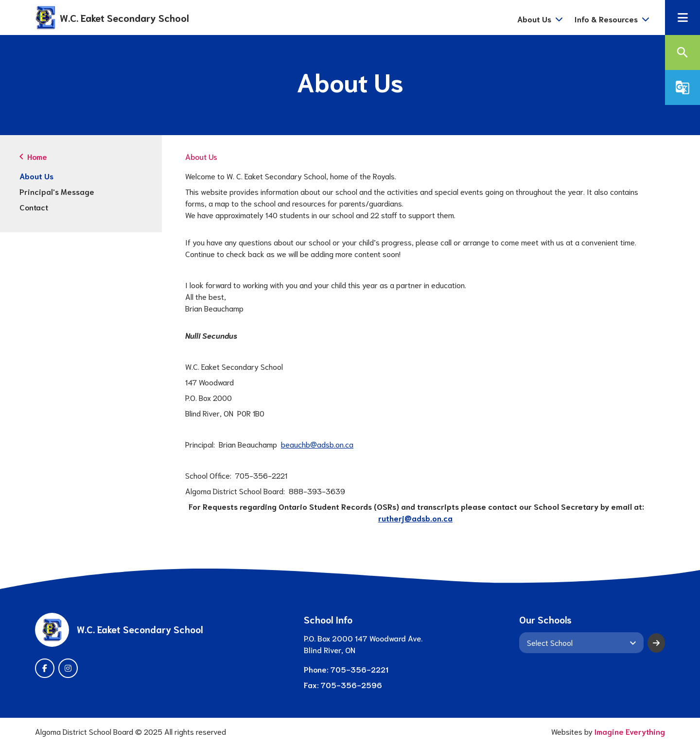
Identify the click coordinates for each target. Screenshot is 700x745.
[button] (682, 17)
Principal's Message (57, 191)
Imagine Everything (630, 731)
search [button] (682, 52)
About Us (36, 176)
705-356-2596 (351, 684)
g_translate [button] (682, 87)
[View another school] (581, 642)
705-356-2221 (359, 669)
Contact (34, 207)
